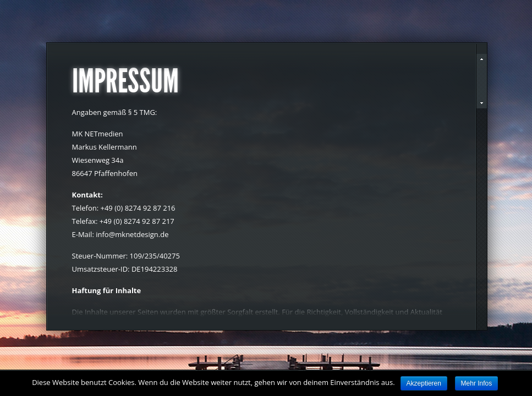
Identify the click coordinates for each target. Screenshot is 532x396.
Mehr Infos (477, 383)
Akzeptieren (424, 383)
